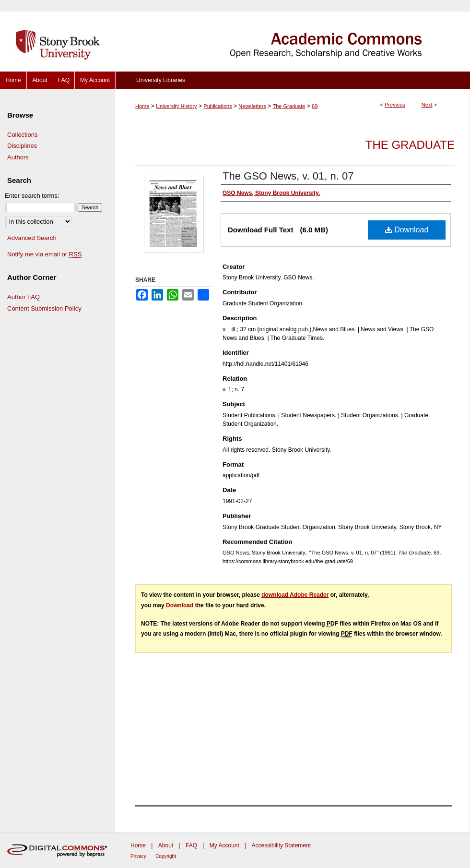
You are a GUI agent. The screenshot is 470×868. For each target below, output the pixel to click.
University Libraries (161, 80)
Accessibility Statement (281, 845)
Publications (217, 106)
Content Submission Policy (44, 308)
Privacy (138, 856)
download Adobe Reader (295, 595)
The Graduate (289, 106)
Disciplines (22, 146)
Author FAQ (23, 297)
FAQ (191, 845)
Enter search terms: (32, 196)
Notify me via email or (44, 254)
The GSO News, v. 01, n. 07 (288, 176)
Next (427, 105)
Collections (23, 135)
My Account (224, 845)
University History (176, 106)
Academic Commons (293, 36)
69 (315, 106)
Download (407, 230)
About (166, 845)
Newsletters (252, 106)
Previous (395, 105)
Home (142, 106)
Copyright (166, 856)
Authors (18, 157)
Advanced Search (32, 238)
